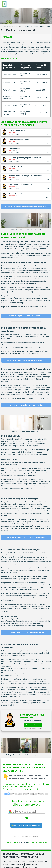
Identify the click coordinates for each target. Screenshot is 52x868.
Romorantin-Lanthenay (17, 861)
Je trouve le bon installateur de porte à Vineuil (26, 405)
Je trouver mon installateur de (26, 632)
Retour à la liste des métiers (26, 836)
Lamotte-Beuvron (17, 864)
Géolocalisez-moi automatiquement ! (26, 825)
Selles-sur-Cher (32, 864)
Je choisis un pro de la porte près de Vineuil (26, 316)
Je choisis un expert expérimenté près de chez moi (26, 207)
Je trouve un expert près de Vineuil (26, 360)
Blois (5, 861)
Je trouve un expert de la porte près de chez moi (26, 538)
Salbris (5, 864)
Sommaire (7, 37)
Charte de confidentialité (12, 843)
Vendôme (32, 861)
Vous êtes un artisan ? (43, 843)
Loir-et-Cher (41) (15, 26)
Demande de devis (33, 725)
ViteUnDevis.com (33, 843)
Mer (47, 861)
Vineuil (41, 861)
